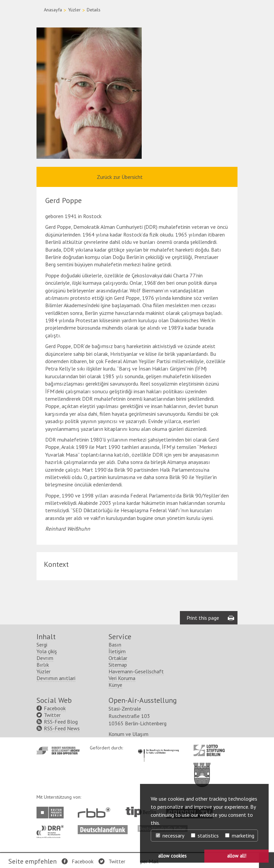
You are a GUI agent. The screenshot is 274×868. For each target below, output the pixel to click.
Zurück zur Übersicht (120, 177)
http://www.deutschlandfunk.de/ (103, 828)
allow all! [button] (237, 856)
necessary (170, 836)
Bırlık (43, 665)
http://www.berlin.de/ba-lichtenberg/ (202, 770)
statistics (205, 836)
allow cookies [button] (172, 856)
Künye (115, 685)
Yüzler (74, 10)
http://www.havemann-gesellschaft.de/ (58, 751)
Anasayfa (53, 10)
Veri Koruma (122, 678)
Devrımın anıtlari (56, 678)
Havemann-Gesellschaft (136, 671)
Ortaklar (118, 658)
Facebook (83, 861)
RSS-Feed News (62, 728)
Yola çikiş (47, 651)
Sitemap (118, 665)
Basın (115, 645)
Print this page (203, 618)
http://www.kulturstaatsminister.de (158, 748)
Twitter (117, 861)
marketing (240, 836)
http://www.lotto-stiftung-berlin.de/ (209, 750)
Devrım (45, 658)
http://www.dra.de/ (52, 828)
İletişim (117, 651)
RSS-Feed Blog (61, 722)
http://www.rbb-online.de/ (96, 813)
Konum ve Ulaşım (128, 734)
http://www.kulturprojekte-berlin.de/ (52, 813)
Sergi (42, 645)
